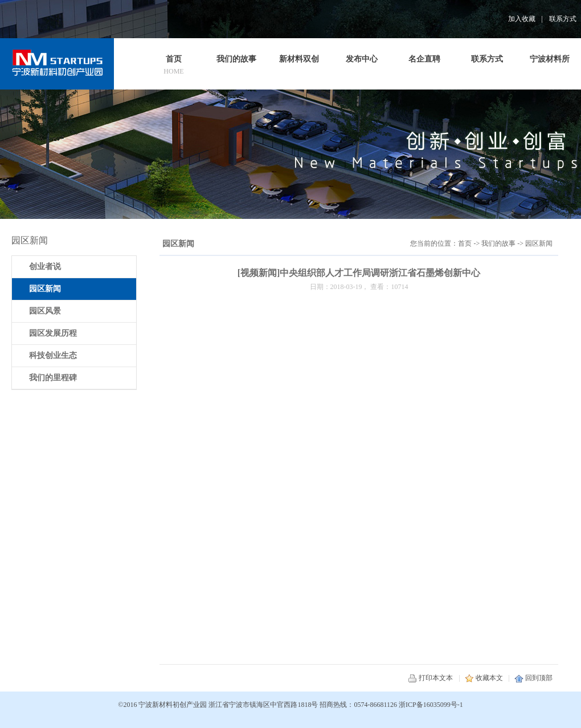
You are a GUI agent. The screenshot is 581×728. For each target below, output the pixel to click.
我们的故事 (498, 243)
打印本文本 (430, 678)
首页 (465, 243)
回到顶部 (533, 678)
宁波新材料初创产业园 (173, 705)
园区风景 (45, 311)
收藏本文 (484, 678)
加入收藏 (522, 19)
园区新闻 (539, 243)
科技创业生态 (53, 355)
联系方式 (563, 19)
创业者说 (45, 267)
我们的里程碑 (53, 378)
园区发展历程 (53, 333)
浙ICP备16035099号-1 (431, 705)
